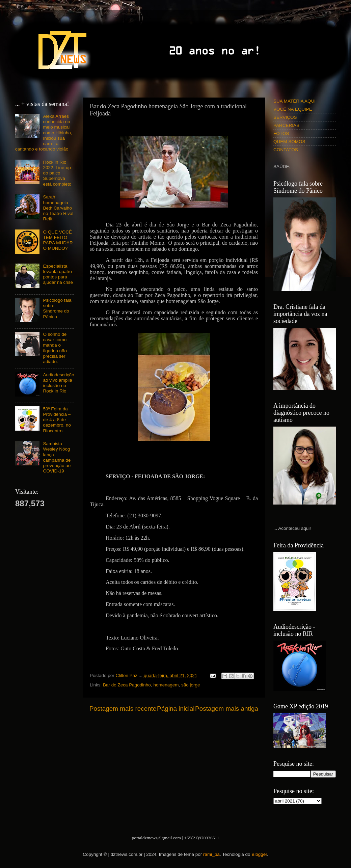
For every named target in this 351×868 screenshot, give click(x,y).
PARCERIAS (286, 125)
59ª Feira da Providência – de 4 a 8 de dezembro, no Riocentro (57, 420)
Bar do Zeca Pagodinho (127, 685)
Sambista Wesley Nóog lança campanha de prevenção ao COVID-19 (57, 457)
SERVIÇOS (285, 117)
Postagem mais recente (123, 709)
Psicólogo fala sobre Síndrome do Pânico (57, 308)
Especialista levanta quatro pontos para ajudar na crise (58, 274)
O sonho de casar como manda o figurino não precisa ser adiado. (55, 348)
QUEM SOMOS (289, 142)
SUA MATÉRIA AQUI (294, 101)
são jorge (191, 685)
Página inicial (176, 709)
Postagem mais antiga (227, 709)
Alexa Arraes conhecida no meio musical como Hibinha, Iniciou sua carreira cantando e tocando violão (44, 133)
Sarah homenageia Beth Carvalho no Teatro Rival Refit (58, 208)
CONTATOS (286, 150)
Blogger (259, 854)
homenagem (166, 685)
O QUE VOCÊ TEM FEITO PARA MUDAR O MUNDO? (58, 240)
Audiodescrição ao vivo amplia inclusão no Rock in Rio (58, 383)
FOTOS (281, 133)
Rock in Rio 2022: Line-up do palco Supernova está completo (57, 173)
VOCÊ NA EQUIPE (293, 109)
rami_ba (211, 854)
